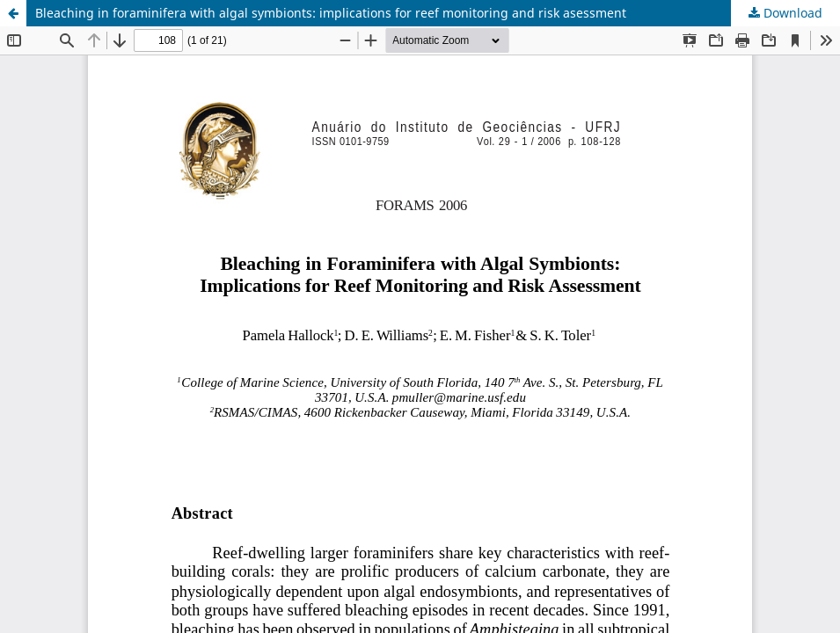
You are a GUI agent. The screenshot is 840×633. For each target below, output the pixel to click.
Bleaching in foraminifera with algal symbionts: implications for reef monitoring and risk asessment (331, 13)
